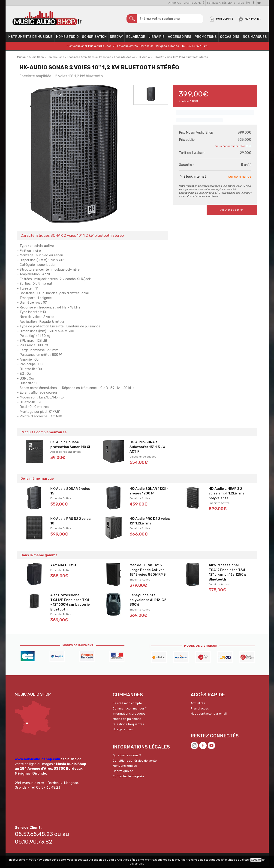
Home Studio (67, 38)
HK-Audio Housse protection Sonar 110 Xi (70, 446)
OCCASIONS (230, 38)
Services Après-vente (221, 3)
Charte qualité (194, 3)
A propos (175, 3)
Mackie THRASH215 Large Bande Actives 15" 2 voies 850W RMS (148, 571)
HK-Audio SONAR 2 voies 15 (70, 493)
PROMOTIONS (206, 38)
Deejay (116, 38)
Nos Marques (255, 38)
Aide (241, 3)
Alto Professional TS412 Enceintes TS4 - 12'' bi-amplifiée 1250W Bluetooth (228, 574)
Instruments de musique (30, 38)
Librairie (157, 38)
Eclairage (136, 38)
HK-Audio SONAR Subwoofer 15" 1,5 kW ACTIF (147, 448)
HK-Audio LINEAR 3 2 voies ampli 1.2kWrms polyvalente (227, 495)
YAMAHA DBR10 (63, 567)
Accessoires (180, 38)
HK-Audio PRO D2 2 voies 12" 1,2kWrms (150, 523)
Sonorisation (94, 38)
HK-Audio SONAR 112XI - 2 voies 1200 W (149, 493)
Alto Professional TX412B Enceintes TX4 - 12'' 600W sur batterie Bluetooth (70, 604)
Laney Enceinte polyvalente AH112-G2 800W (148, 601)
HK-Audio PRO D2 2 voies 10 (71, 523)
